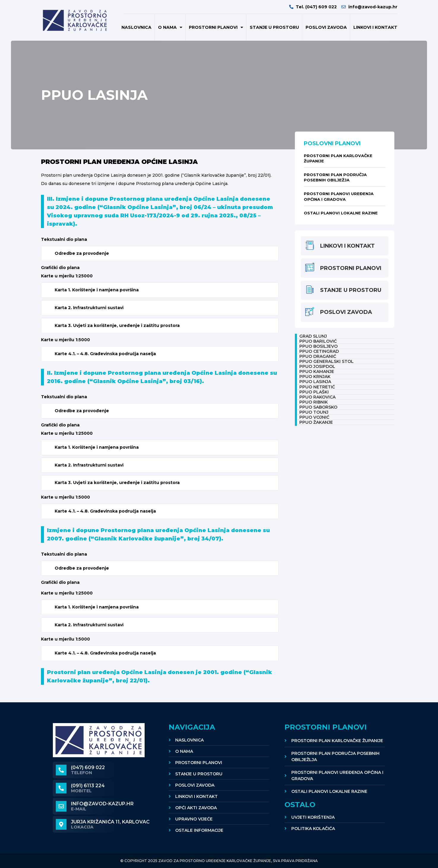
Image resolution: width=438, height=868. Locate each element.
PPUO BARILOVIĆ (318, 341)
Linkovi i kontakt (375, 27)
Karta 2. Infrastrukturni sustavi (89, 308)
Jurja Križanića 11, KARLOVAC (110, 822)
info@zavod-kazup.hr (102, 804)
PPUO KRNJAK (315, 377)
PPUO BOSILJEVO (318, 346)
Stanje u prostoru (274, 27)
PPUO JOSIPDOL (317, 366)
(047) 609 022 (88, 767)
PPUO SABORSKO (318, 407)
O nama (170, 27)
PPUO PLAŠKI (314, 392)
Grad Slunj (313, 336)
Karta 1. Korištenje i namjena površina (97, 290)
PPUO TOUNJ (314, 412)
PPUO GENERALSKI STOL (326, 361)
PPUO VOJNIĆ (314, 417)
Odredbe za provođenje (82, 253)
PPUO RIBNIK (314, 402)
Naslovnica (136, 27)
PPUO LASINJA (315, 382)
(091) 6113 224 (88, 786)
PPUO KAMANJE (317, 371)
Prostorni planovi (216, 27)
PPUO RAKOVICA (317, 397)
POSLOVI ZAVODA (326, 27)
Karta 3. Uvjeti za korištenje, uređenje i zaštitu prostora (117, 325)
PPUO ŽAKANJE (316, 422)
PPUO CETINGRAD (319, 351)
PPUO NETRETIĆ (317, 387)
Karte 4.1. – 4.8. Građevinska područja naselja (105, 354)
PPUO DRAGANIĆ (318, 356)
